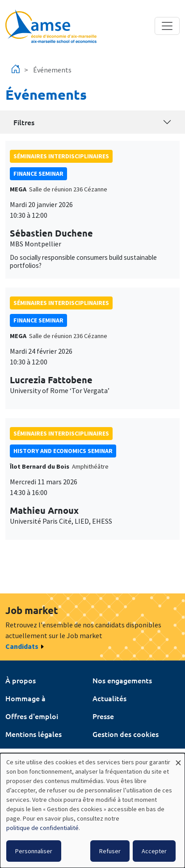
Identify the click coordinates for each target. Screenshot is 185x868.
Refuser (110, 851)
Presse (103, 716)
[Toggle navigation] (167, 26)
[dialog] (92, 811)
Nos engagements (122, 680)
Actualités (109, 698)
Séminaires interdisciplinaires (61, 156)
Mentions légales (34, 734)
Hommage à (25, 698)
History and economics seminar (63, 451)
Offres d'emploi (32, 716)
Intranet (19, 752)
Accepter (154, 851)
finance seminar (38, 174)
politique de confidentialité (42, 828)
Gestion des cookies (126, 734)
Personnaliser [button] (34, 851)
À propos (21, 680)
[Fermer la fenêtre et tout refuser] (178, 759)
